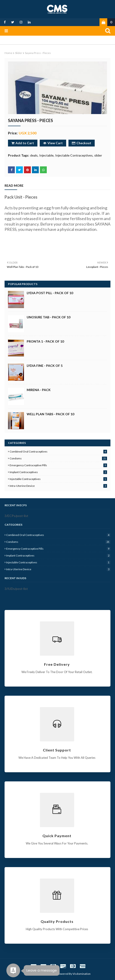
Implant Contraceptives (58, 472)
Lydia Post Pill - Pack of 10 (50, 293)
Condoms (58, 458)
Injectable (46, 155)
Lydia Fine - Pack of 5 (45, 366)
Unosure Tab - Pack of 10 (48, 317)
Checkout (82, 143)
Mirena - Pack (39, 390)
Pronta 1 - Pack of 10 (45, 341)
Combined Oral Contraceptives (58, 451)
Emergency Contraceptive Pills (58, 465)
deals (34, 155)
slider (19, 53)
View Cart (53, 143)
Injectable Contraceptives (74, 155)
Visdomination (82, 974)
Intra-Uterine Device (58, 486)
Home (8, 53)
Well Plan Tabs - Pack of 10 (50, 414)
